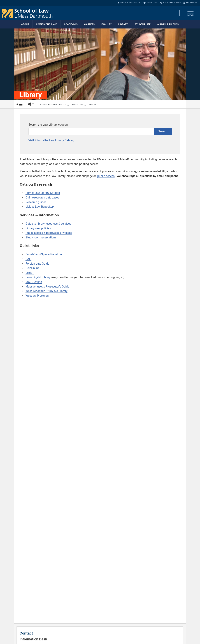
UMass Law (77, 105)
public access (106, 176)
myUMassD (190, 3)
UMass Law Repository (40, 207)
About (25, 24)
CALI (28, 259)
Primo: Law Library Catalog (43, 193)
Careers (89, 24)
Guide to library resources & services (48, 224)
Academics (71, 24)
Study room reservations (41, 237)
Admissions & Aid (46, 24)
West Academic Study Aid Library (46, 291)
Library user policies (38, 228)
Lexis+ (30, 273)
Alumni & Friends (168, 24)
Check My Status (170, 3)
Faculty (107, 24)
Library (123, 24)
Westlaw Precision (37, 296)
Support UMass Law (129, 3)
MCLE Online (34, 282)
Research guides (36, 202)
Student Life (143, 24)
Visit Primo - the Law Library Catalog (51, 140)
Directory (150, 3)
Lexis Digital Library (38, 277)
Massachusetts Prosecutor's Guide (47, 287)
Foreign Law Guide (37, 264)
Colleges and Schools (53, 105)
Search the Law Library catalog (48, 125)
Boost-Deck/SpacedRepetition (44, 254)
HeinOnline (32, 268)
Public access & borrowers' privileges (49, 233)
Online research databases (42, 197)
